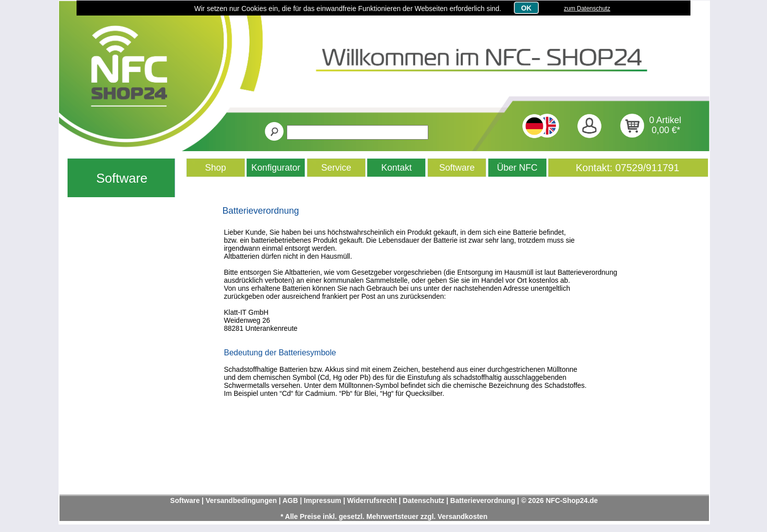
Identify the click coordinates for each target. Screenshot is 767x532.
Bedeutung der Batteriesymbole (280, 353)
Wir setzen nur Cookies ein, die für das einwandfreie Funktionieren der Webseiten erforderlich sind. (348, 9)
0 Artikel (665, 120)
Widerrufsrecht (372, 500)
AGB (290, 500)
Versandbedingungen (241, 500)
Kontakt (397, 168)
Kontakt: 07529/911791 (628, 168)
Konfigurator (276, 168)
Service (336, 168)
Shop (216, 168)
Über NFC (517, 168)
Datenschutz (424, 500)
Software (122, 178)
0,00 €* (666, 130)
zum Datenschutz (587, 9)
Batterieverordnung (261, 211)
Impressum (322, 500)
